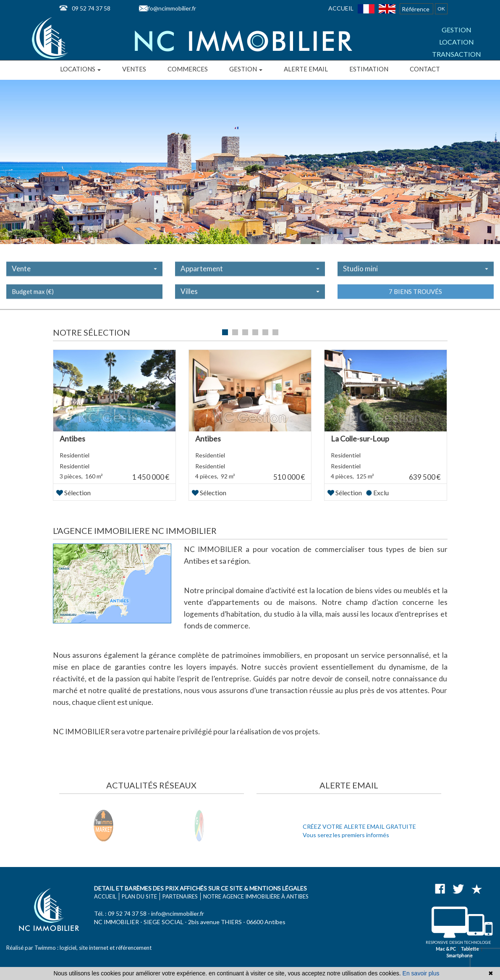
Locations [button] (80, 69)
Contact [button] (425, 69)
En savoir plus (421, 973)
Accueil (341, 8)
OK (441, 9)
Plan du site (139, 896)
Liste (432, 333)
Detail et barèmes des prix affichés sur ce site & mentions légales (200, 888)
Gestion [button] (246, 69)
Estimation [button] (369, 69)
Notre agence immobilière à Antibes (256, 896)
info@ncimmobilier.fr (170, 8)
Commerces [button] (188, 69)
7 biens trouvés (415, 300)
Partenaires (180, 896)
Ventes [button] (134, 69)
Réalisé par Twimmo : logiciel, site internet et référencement (79, 948)
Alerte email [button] (306, 69)
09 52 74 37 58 (91, 8)
